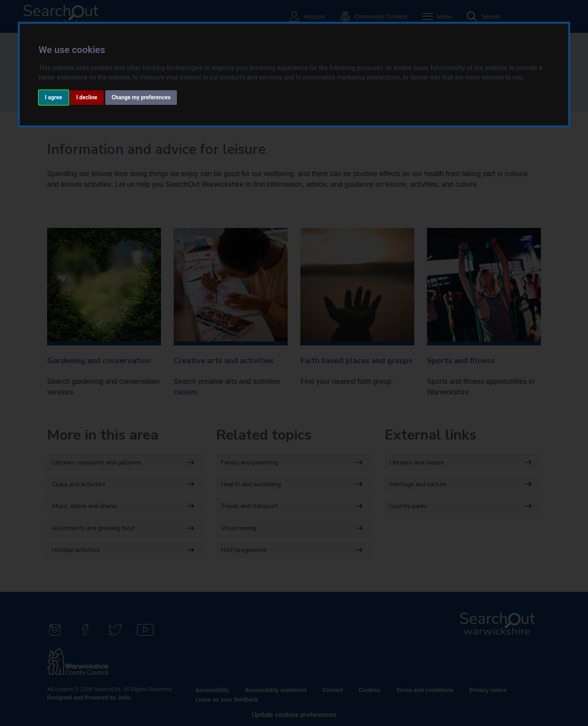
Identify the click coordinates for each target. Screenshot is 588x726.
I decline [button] (87, 97)
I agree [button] (54, 97)
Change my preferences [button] (141, 97)
